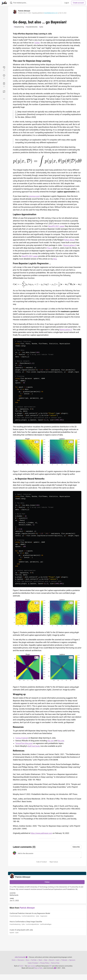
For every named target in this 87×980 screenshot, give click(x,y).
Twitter (37, 43)
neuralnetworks (32, 27)
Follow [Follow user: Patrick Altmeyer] (47, 882)
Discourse (21, 960)
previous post (34, 196)
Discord (51, 960)
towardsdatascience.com (51, 13)
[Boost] (4, 92)
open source (31, 966)
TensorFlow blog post (24, 743)
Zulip (46, 960)
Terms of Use (55, 963)
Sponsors (72, 960)
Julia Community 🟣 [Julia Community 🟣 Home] (21, 957)
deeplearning (19, 27)
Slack (40, 960)
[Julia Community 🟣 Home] (4, 3)
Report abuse (54, 862)
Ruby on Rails (38, 968)
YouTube (34, 960)
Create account (78, 3)
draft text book (34, 746)
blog (55, 259)
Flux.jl (49, 248)
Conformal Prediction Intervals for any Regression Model (47, 915)
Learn (58, 960)
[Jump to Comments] (4, 77)
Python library (69, 240)
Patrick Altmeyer (24, 11)
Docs (27, 960)
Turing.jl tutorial (22, 738)
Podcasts (64, 960)
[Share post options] (4, 99)
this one (51, 741)
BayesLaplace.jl (70, 245)
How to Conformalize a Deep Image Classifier (47, 923)
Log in (67, 3)
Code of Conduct (42, 862)
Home (14, 960)
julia (41, 27)
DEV (50, 966)
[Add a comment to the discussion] (49, 855)
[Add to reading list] (4, 85)
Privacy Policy (45, 963)
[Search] (11, 3)
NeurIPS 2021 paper (56, 226)
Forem (21, 966)
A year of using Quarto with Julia (47, 931)
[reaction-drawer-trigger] (4, 68)
